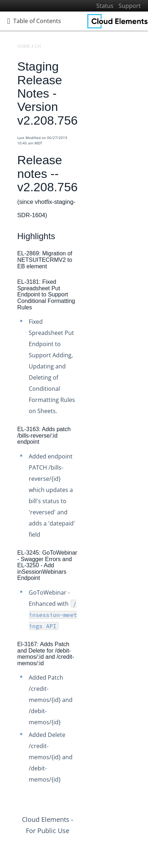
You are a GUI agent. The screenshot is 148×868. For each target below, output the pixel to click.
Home (24, 46)
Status (105, 6)
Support (130, 6)
